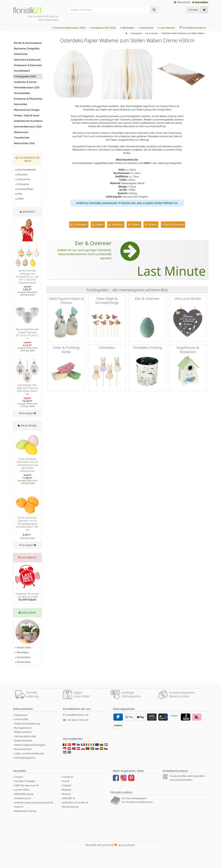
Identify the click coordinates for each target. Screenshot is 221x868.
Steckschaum (21, 132)
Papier (99, 224)
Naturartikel (21, 104)
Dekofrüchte (21, 54)
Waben (152, 224)
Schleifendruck (23, 798)
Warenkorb (182, 2)
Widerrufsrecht (23, 732)
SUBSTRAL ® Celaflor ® (75, 803)
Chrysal (19, 777)
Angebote (29, 212)
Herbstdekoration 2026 (27, 87)
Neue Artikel (29, 426)
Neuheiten (146, 28)
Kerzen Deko (23, 647)
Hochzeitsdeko (22, 93)
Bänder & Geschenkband (28, 43)
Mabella (67, 790)
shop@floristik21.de (77, 715)
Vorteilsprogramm (25, 758)
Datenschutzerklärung (27, 723)
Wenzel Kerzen (70, 807)
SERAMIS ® (68, 798)
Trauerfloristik (22, 138)
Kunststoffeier (24, 189)
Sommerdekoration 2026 (69, 28)
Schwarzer (22, 184)
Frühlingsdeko (134, 33)
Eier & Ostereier (151, 33)
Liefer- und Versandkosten (29, 753)
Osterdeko (80, 224)
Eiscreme (22, 174)
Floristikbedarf (22, 71)
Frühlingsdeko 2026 (25, 76)
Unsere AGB (21, 719)
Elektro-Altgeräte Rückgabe (30, 745)
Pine (19, 194)
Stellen (135, 224)
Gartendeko (23, 657)
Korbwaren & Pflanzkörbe (28, 99)
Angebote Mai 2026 (103, 28)
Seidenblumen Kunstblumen (28, 121)
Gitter (20, 199)
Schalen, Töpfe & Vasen (27, 115)
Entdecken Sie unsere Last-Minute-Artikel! (27, 597)
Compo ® (68, 777)
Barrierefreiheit (23, 749)
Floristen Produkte (25, 781)
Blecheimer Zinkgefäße (27, 48)
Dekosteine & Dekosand (27, 60)
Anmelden (200, 2)
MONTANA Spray (24, 794)
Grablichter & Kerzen (25, 82)
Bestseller (127, 28)
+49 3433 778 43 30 (77, 720)
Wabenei (117, 224)
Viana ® (19, 807)
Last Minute (167, 28)
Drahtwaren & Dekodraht (28, 65)
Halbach (67, 785)
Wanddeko (22, 652)
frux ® (66, 781)
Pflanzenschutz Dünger (27, 110)
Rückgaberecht (23, 728)
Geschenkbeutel (26, 170)
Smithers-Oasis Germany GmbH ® (34, 803)
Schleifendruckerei (193, 28)
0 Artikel (193, 10)
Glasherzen (23, 179)
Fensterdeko (23, 662)
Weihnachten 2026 (24, 143)
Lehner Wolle (22, 790)
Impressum (21, 715)
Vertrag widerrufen (25, 736)
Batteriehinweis (23, 741)
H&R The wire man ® (26, 785)
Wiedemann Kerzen (26, 811)
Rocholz (67, 794)
